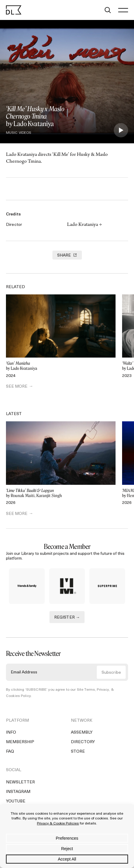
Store (78, 752)
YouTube (16, 801)
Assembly (82, 733)
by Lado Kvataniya (61, 366)
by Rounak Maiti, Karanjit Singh (61, 493)
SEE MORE (17, 387)
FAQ (10, 752)
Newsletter (20, 782)
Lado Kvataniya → (84, 225)
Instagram (18, 792)
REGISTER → (67, 618)
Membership (20, 742)
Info (11, 733)
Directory (83, 742)
